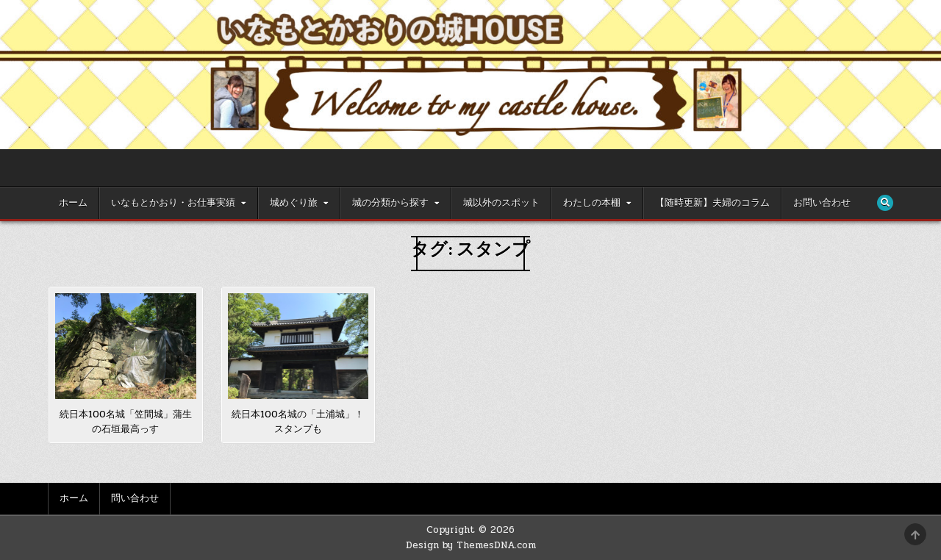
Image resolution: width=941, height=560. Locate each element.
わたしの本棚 (592, 203)
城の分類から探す (390, 203)
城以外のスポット (501, 203)
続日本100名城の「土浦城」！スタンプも (298, 422)
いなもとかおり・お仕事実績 (173, 203)
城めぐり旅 (294, 203)
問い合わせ (135, 498)
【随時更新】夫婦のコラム (712, 203)
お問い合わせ (822, 203)
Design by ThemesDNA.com (471, 545)
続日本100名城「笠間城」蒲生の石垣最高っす (126, 422)
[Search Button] (885, 203)
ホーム (73, 203)
